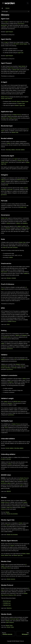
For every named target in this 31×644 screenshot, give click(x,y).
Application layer (7, 605)
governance (4, 195)
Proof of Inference (9, 595)
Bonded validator (10, 448)
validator (3, 181)
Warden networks (11, 579)
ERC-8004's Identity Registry (20, 44)
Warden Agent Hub (18, 555)
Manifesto (9, 608)
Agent (22, 485)
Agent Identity (22, 66)
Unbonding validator (10, 150)
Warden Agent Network (7, 99)
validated (26, 273)
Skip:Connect (4, 272)
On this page (5, 11)
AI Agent (6, 22)
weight (3, 343)
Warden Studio (16, 70)
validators (18, 223)
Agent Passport (9, 32)
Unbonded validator (20, 150)
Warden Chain (21, 104)
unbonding (3, 189)
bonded (26, 188)
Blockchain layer (7, 601)
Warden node (23, 207)
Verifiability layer (7, 603)
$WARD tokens (21, 180)
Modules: (11, 278)
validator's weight (21, 226)
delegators (25, 223)
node (7, 185)
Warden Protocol (5, 97)
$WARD (8, 228)
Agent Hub (22, 105)
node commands (14, 247)
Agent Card (21, 53)
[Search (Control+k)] (28, 3)
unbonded (10, 189)
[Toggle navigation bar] (3, 3)
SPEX (8, 324)
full (15, 360)
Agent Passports (10, 622)
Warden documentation (12, 514)
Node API (5, 247)
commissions (4, 366)
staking (8, 143)
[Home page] (2, 8)
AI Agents (9, 116)
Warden (17, 105)
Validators (18, 335)
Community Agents (16, 101)
